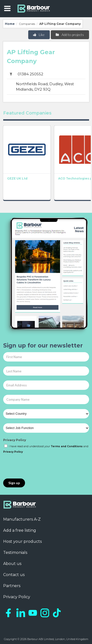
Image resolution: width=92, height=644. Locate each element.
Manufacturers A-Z (22, 519)
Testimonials (15, 553)
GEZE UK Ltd (17, 179)
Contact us (14, 575)
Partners (12, 586)
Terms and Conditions (67, 446)
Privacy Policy (15, 440)
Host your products (22, 541)
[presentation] (40, 466)
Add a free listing (20, 530)
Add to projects (70, 35)
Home (10, 24)
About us (12, 564)
